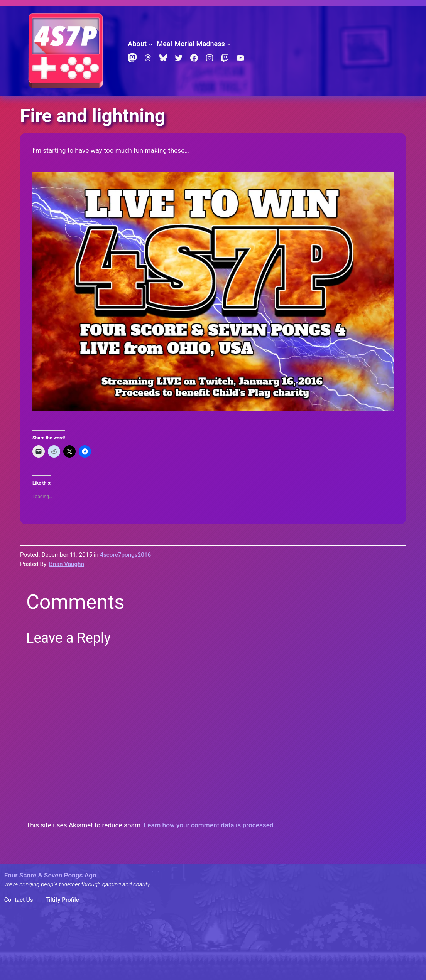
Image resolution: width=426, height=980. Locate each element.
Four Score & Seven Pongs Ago (50, 875)
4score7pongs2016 (125, 555)
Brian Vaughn (67, 564)
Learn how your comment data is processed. (210, 825)
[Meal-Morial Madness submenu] (229, 44)
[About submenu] (151, 44)
